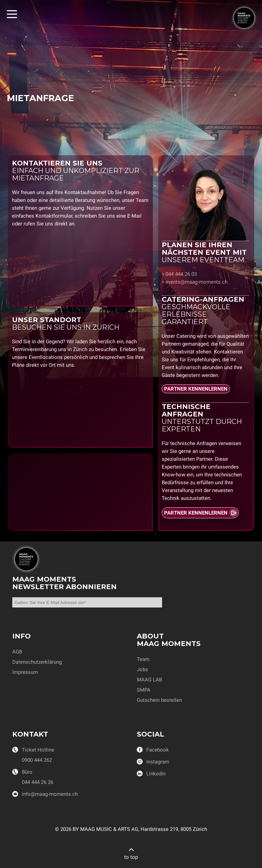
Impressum (25, 672)
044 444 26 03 (181, 274)
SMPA (144, 690)
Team (143, 659)
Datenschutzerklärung (37, 662)
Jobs (142, 669)
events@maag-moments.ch (196, 282)
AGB (17, 652)
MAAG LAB (149, 680)
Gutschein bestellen (159, 700)
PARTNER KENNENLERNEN (196, 389)
